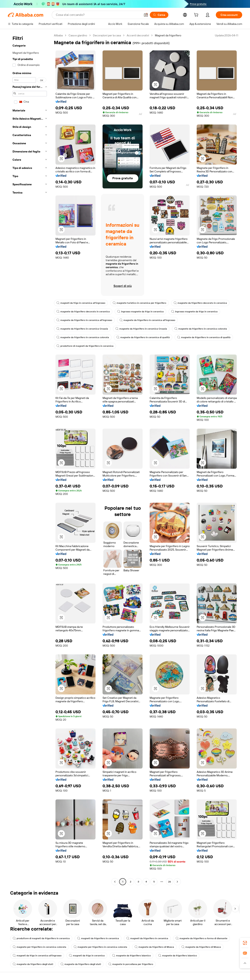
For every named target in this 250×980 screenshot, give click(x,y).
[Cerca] (159, 15)
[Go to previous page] (115, 882)
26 (170, 882)
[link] (245, 943)
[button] (146, 15)
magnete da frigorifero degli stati (33, 964)
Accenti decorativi (138, 35)
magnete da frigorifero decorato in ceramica (200, 303)
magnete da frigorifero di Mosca (154, 947)
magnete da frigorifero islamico (131, 956)
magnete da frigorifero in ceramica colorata (201, 329)
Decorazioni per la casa (107, 35)
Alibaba (58, 35)
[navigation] (30, 459)
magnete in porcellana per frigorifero (131, 964)
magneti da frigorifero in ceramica (98, 938)
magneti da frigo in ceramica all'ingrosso (81, 303)
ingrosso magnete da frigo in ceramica (140, 312)
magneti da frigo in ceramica (87, 956)
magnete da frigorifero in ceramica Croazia (82, 329)
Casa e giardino (78, 35)
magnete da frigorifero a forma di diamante (201, 938)
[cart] (197, 15)
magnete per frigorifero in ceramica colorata (39, 947)
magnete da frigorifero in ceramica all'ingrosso (84, 320)
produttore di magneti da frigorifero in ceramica (85, 346)
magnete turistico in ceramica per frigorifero (139, 303)
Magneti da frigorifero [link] (168, 35)
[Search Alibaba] (98, 15)
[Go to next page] (177, 882)
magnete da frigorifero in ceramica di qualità (143, 337)
